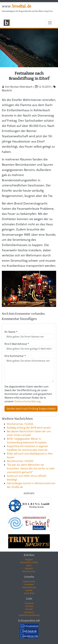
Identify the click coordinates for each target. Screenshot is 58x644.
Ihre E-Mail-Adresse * (17, 344)
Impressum (29, 612)
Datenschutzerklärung (27, 401)
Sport (29, 565)
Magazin (29, 559)
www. (16, 6)
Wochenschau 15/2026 (20, 424)
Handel (29, 590)
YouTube (29, 606)
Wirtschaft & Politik (29, 562)
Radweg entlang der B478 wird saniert (29, 428)
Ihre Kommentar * (15, 356)
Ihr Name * (11, 332)
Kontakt (29, 609)
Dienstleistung (29, 587)
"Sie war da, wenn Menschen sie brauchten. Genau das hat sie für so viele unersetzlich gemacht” (31, 468)
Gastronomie (29, 581)
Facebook (29, 603)
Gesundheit (29, 593)
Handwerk (29, 584)
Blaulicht (29, 568)
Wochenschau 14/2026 (20, 461)
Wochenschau (29, 571)
